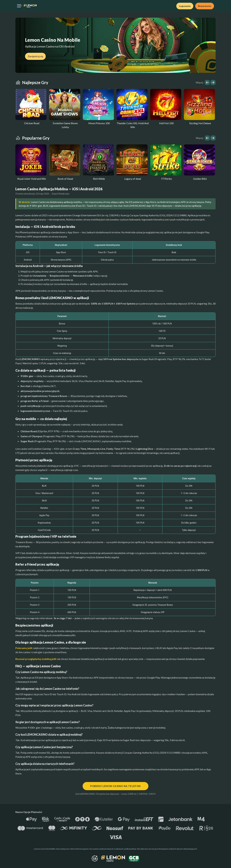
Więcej (199, 82)
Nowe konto (205, 6)
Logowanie (185, 6)
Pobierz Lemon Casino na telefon (115, 786)
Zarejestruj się (35, 56)
